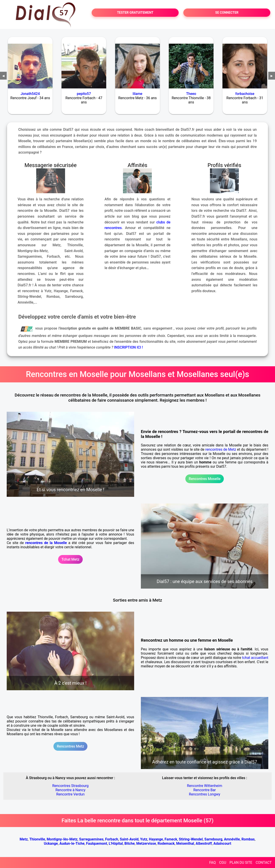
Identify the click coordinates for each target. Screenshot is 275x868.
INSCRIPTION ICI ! (128, 347)
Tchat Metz (70, 559)
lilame (137, 94)
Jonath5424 (30, 94)
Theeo (191, 94)
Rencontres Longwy (205, 794)
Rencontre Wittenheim (205, 786)
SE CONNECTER (227, 13)
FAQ (213, 863)
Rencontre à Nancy (70, 790)
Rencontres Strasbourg (71, 786)
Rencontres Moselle (205, 479)
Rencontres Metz (70, 746)
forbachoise (245, 94)
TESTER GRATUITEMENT (135, 13)
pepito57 (84, 94)
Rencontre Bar (205, 790)
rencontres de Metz (221, 449)
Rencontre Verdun (71, 794)
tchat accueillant (255, 658)
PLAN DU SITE (241, 863)
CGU (223, 863)
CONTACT (264, 863)
